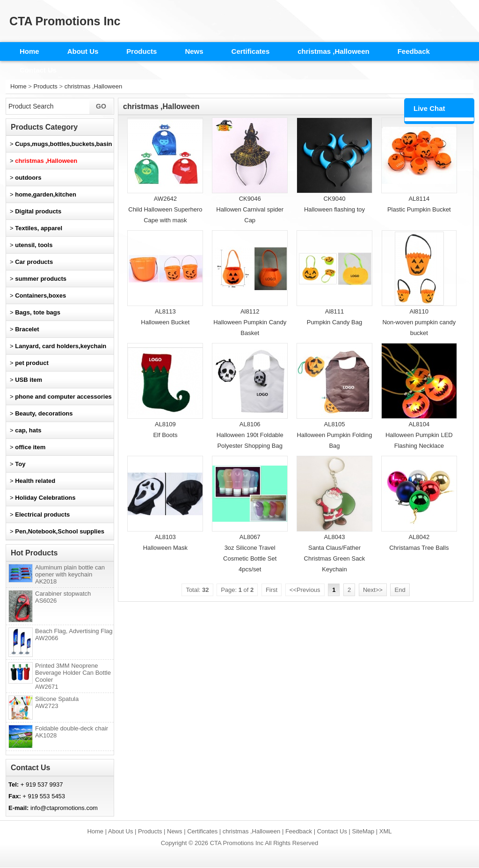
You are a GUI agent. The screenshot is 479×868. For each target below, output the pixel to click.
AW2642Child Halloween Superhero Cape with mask (165, 209)
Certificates (251, 51)
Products (142, 51)
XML (386, 831)
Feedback (414, 51)
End (400, 590)
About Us (83, 51)
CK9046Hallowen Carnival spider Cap (250, 209)
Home (29, 51)
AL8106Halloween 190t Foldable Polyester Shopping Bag (250, 435)
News (194, 51)
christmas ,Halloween (333, 51)
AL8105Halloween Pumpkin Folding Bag (334, 435)
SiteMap (363, 831)
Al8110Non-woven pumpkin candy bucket (419, 322)
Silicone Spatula (57, 702)
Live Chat (429, 108)
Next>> (373, 590)
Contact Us (38, 70)
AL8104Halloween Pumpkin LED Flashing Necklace (419, 435)
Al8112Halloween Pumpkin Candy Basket (250, 322)
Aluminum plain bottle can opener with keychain (70, 574)
